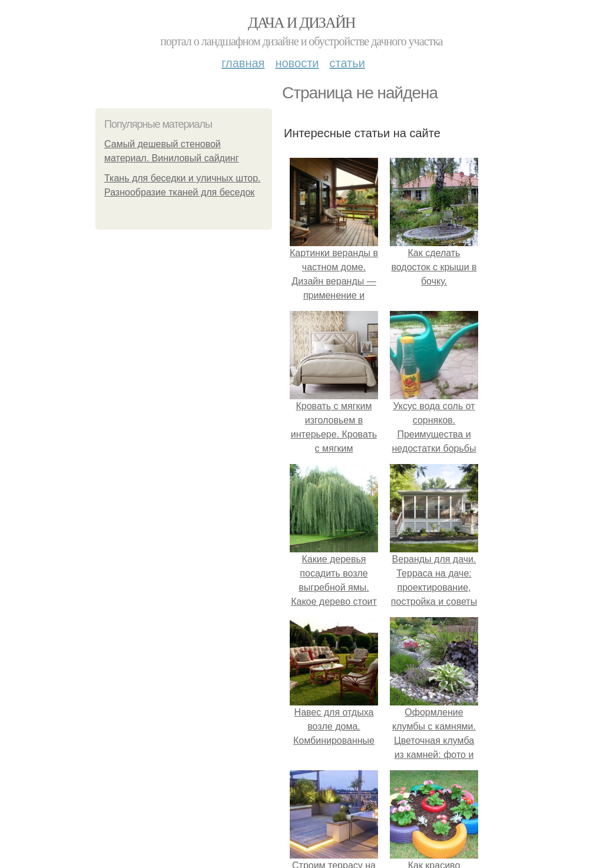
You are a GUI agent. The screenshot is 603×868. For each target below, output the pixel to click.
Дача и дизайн (301, 23)
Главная (243, 63)
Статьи (347, 63)
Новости (297, 63)
